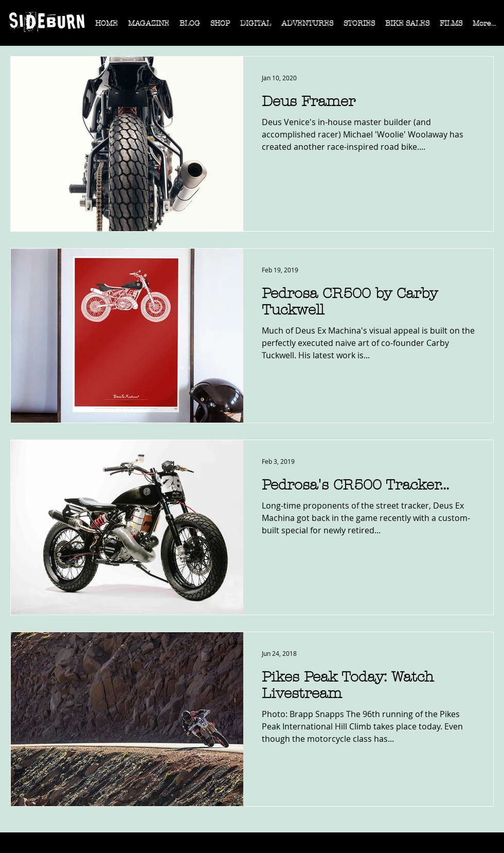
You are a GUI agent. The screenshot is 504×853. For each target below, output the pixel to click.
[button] (149, 27)
